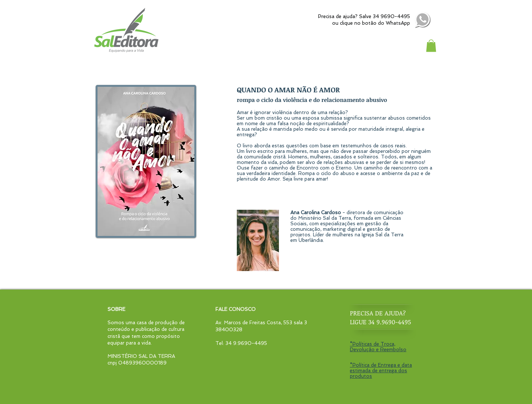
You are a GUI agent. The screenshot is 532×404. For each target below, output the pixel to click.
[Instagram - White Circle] (446, 20)
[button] (431, 46)
